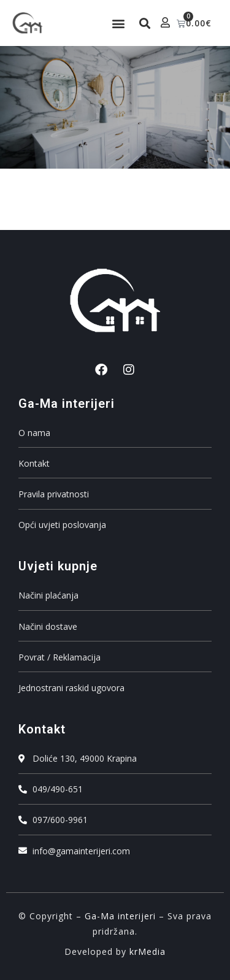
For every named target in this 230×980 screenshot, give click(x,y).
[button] (118, 23)
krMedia (148, 951)
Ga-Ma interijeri (120, 916)
